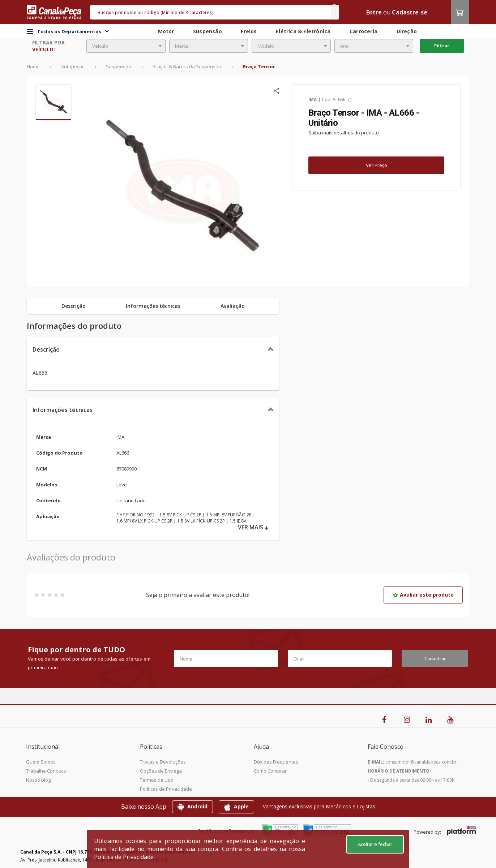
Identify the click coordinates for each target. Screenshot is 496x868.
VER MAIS (253, 527)
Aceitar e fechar (375, 844)
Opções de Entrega (161, 771)
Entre (374, 12)
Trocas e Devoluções (163, 762)
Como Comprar (270, 771)
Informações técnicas (63, 410)
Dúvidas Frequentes (276, 762)
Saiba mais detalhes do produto (344, 133)
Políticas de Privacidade (166, 789)
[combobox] (126, 46)
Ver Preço (377, 165)
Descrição (46, 349)
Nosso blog (38, 780)
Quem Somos (41, 762)
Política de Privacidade (124, 857)
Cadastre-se (410, 12)
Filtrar (442, 46)
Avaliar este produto (423, 595)
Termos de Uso (157, 780)
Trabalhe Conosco (46, 771)
